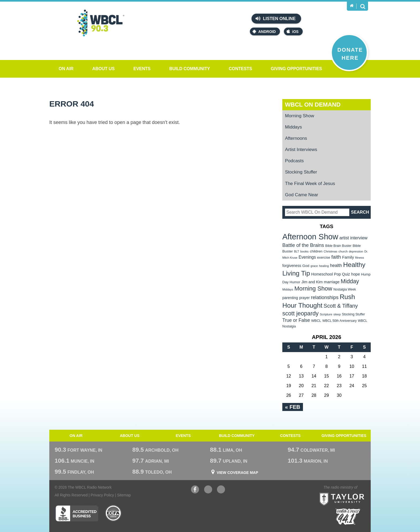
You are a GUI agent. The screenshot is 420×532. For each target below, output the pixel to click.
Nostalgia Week (345, 289)
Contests (240, 69)
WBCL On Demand (313, 105)
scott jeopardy (300, 313)
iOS (293, 31)
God (306, 266)
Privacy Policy (102, 495)
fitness (360, 258)
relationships (325, 297)
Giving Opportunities (296, 69)
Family (348, 257)
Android (264, 31)
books (304, 251)
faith (336, 257)
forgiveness (292, 266)
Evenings (307, 257)
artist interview (353, 238)
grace (314, 266)
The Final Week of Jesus (310, 184)
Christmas (330, 251)
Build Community (190, 69)
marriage (332, 282)
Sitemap (124, 495)
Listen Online (275, 18)
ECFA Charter (114, 513)
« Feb (293, 407)
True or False (296, 320)
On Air (66, 69)
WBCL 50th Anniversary (339, 321)
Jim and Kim (312, 282)
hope (356, 274)
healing (324, 266)
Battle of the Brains (303, 245)
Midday (350, 281)
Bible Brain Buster (338, 246)
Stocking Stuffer (301, 172)
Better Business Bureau (77, 513)
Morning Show (300, 116)
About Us (103, 69)
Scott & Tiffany (341, 306)
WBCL (316, 321)
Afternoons (296, 138)
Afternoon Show (310, 237)
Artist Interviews (301, 150)
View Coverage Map (237, 473)
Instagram (221, 490)
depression (356, 251)
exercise (324, 257)
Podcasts (294, 161)
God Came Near (302, 195)
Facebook (195, 490)
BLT (297, 251)
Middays (293, 127)
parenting (290, 298)
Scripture (326, 314)
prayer (304, 298)
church (343, 251)
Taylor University (352, 493)
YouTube (208, 490)
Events (142, 69)
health (336, 265)
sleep (337, 314)
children (316, 251)
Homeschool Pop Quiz (331, 274)
